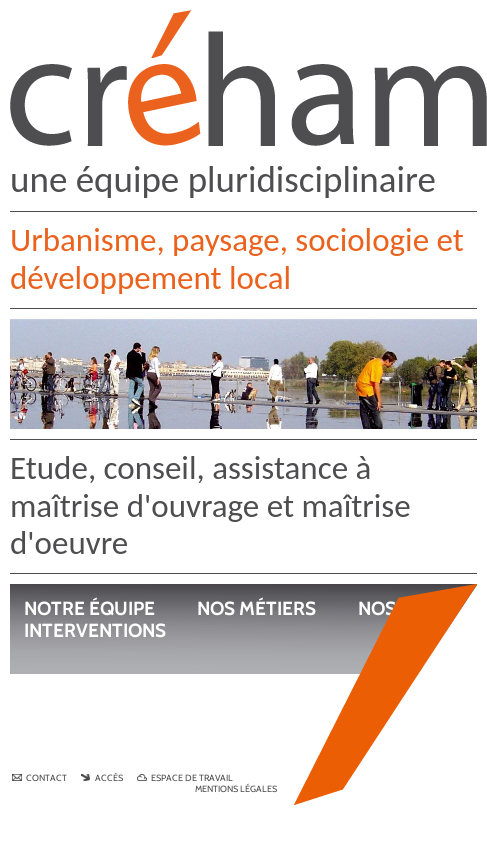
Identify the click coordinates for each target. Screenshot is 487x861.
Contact (40, 777)
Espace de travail (185, 777)
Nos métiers (256, 608)
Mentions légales (236, 789)
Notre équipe (89, 608)
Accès (103, 777)
